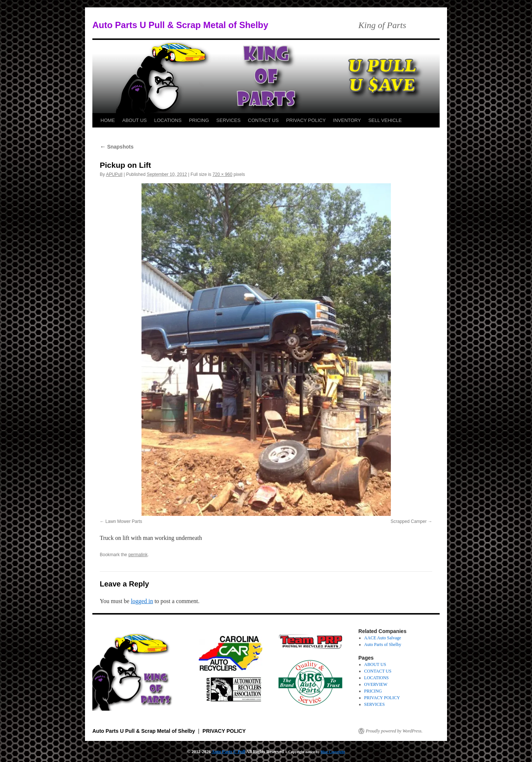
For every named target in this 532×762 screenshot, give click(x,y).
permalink (138, 555)
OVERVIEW (376, 684)
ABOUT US (134, 120)
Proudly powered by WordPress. (394, 731)
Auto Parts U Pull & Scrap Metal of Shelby (180, 25)
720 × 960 (222, 174)
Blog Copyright (333, 752)
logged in (142, 601)
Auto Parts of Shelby (383, 644)
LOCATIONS (168, 120)
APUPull (114, 174)
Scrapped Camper (408, 521)
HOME (108, 120)
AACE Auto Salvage (383, 638)
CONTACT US (263, 120)
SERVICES (229, 120)
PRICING (199, 120)
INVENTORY (347, 120)
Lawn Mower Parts (124, 521)
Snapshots (117, 147)
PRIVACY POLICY (306, 120)
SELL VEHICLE (385, 120)
